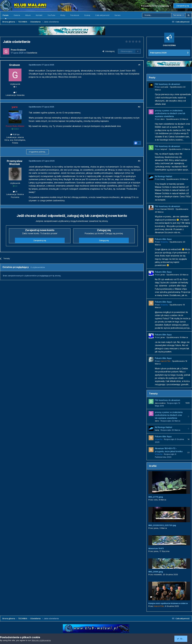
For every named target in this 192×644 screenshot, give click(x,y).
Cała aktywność (102, 15)
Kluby (63, 15)
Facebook (75, 15)
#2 (139, 107)
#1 (139, 65)
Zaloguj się (104, 240)
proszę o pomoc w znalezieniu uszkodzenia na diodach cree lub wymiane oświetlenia (170, 113)
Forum (6, 16)
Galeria (17, 15)
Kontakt (39, 15)
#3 (139, 161)
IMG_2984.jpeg (156, 572)
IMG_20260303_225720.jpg (162, 525)
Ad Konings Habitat (164, 176)
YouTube (51, 15)
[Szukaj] (157, 15)
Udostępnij (109, 51)
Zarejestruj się (183, 6)
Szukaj (87, 15)
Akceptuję (183, 639)
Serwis (118, 15)
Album (28, 15)
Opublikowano (177, 119)
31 (15, 192)
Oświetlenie (32, 53)
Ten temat (177, 15)
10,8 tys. (15, 134)
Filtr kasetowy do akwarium (167, 84)
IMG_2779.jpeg (156, 497)
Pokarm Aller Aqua (163, 239)
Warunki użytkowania (41, 640)
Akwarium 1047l (156, 548)
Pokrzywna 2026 (158, 53)
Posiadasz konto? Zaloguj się (156, 6)
